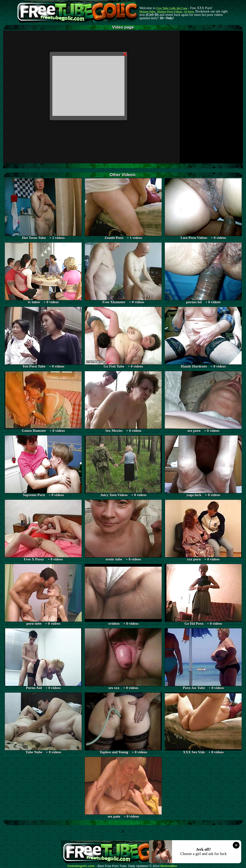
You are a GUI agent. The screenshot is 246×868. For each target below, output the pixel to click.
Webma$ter (169, 866)
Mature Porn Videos (170, 12)
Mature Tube (147, 12)
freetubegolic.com (81, 866)
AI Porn (189, 12)
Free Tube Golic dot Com (172, 8)
